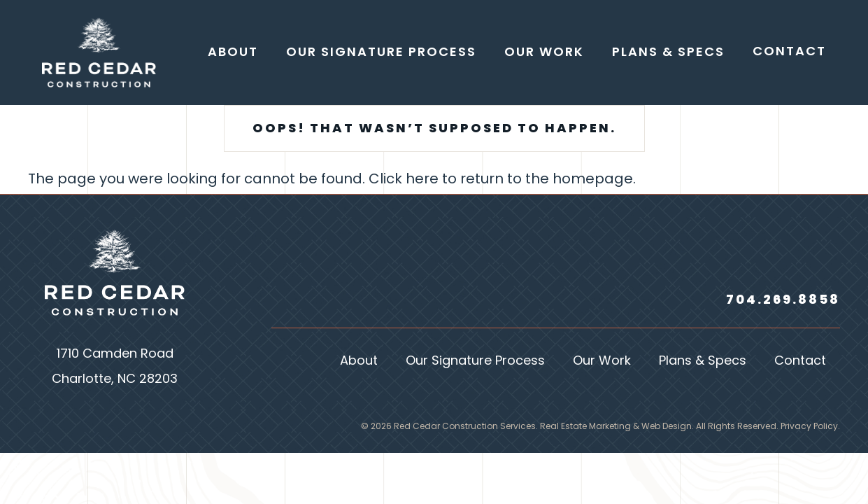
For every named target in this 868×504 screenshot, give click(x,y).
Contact (800, 362)
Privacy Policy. (810, 427)
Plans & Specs (703, 362)
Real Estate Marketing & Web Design (616, 427)
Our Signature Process (475, 362)
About (359, 362)
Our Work (602, 362)
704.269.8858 (783, 301)
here (422, 180)
